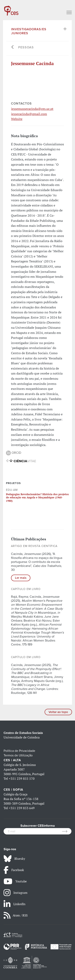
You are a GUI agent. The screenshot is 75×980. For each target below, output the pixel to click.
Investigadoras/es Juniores (29, 31)
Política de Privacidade (19, 751)
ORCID (14, 453)
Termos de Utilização (18, 755)
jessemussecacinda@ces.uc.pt (32, 109)
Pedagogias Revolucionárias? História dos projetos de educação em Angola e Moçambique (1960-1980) (37, 497)
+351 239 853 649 (22, 808)
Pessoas (26, 47)
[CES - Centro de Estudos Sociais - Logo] (11, 9)
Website (17, 119)
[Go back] (13, 47)
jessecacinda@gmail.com (29, 114)
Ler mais (21, 578)
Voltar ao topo (58, 712)
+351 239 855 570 (22, 779)
